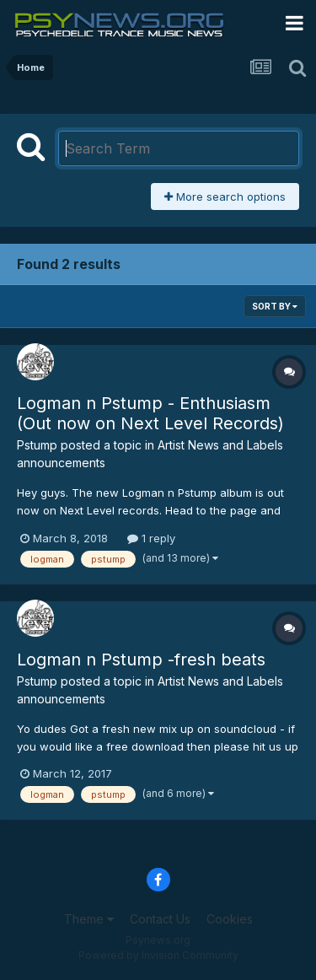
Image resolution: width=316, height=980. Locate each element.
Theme (89, 919)
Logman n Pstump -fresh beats (141, 660)
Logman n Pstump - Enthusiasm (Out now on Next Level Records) (150, 413)
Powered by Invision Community (158, 955)
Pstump (37, 445)
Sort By (275, 306)
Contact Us (160, 919)
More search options (225, 197)
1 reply (151, 538)
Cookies (230, 919)
